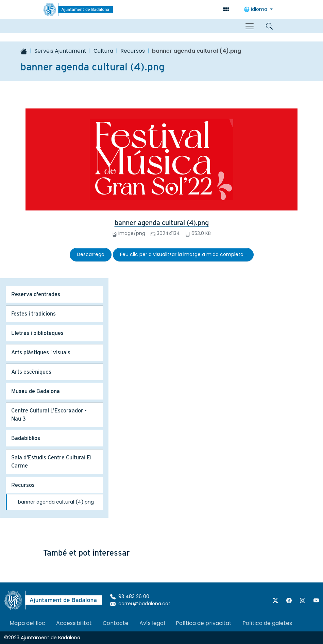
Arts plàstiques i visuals (41, 352)
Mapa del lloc (27, 623)
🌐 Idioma (256, 9)
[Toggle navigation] (250, 26)
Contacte (116, 623)
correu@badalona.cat (140, 604)
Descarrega (91, 254)
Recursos (133, 51)
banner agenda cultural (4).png (162, 223)
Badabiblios (26, 438)
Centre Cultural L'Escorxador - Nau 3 (49, 415)
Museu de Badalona (36, 391)
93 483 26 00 (130, 596)
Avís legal (152, 623)
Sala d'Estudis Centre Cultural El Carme (51, 462)
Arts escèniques (31, 372)
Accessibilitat (74, 623)
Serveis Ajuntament (60, 51)
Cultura (103, 51)
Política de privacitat (204, 623)
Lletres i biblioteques (37, 333)
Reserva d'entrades (36, 294)
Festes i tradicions (33, 314)
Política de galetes (267, 623)
